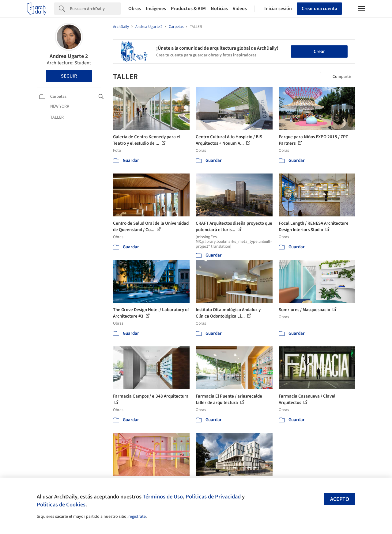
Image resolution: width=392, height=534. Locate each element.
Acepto (340, 499)
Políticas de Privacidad (213, 497)
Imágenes (156, 9)
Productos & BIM (188, 9)
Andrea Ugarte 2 (69, 56)
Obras (135, 9)
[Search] (95, 9)
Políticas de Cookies (61, 505)
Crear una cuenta (319, 9)
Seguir (69, 76)
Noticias (219, 9)
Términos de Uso (163, 497)
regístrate (137, 517)
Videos (240, 9)
